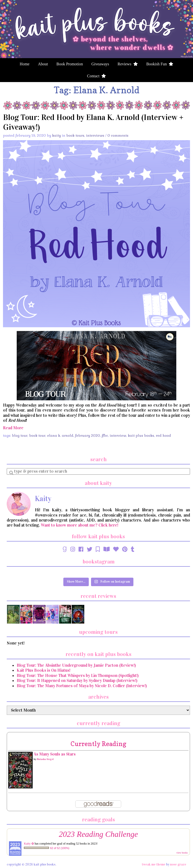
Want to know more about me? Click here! (80, 525)
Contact (96, 76)
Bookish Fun (160, 64)
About (43, 64)
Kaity (56, 135)
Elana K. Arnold (60, 435)
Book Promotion (70, 64)
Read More (13, 428)
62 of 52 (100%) (60, 848)
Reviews (128, 64)
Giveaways (100, 64)
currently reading (98, 744)
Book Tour (37, 435)
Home (25, 64)
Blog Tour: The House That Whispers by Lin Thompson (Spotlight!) (78, 676)
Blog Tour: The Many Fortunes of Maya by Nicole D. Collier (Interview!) (82, 686)
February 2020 (88, 435)
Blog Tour (20, 435)
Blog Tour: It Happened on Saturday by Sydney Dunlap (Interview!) (77, 681)
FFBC (105, 435)
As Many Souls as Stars (55, 754)
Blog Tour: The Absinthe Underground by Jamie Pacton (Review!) (76, 665)
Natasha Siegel (45, 759)
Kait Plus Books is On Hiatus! (44, 670)
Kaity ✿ (29, 844)
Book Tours (75, 135)
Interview (118, 435)
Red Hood (163, 435)
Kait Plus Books (141, 435)
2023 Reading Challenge (98, 834)
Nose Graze (178, 865)
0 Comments (118, 135)
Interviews (95, 135)
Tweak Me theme (154, 865)
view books (182, 853)
